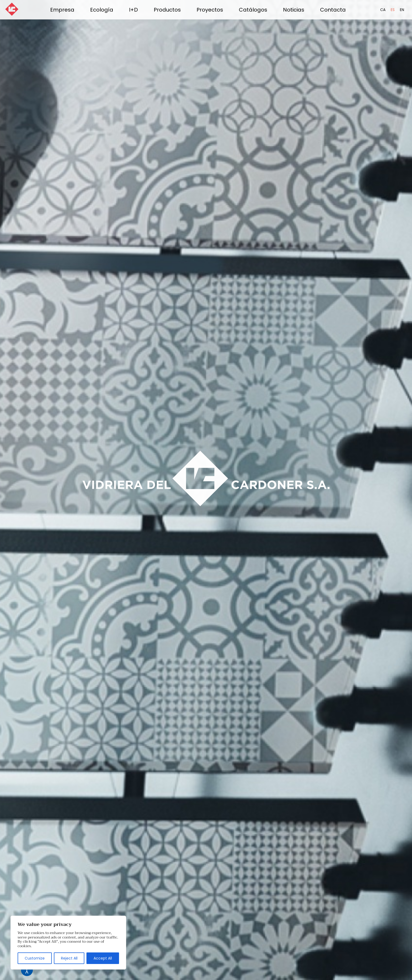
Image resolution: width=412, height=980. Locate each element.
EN (402, 10)
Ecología (102, 10)
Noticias (294, 10)
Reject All (69, 958)
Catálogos (253, 10)
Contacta (333, 10)
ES (393, 10)
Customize (35, 958)
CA (383, 10)
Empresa (62, 10)
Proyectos (210, 10)
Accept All (103, 958)
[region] (68, 943)
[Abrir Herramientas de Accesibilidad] (27, 970)
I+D (133, 10)
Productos (167, 10)
